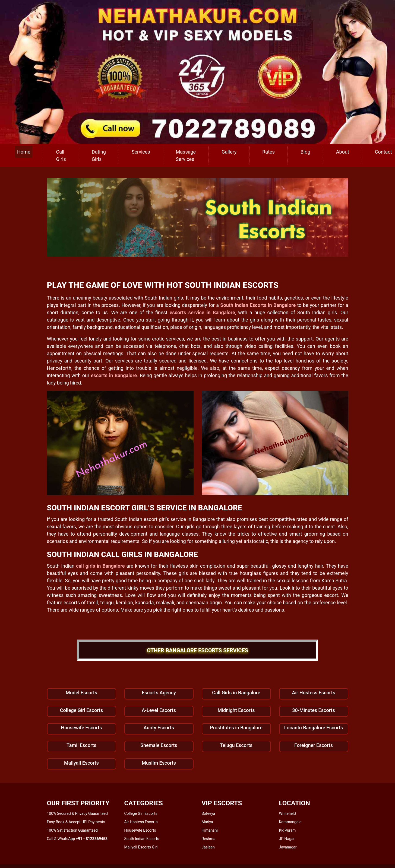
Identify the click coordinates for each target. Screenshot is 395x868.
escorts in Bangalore (114, 375)
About (343, 152)
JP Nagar (287, 839)
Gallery (229, 152)
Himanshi (210, 830)
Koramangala (290, 822)
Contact (383, 152)
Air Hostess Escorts (141, 822)
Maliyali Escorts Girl (141, 847)
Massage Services (186, 155)
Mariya (207, 822)
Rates (268, 152)
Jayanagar (288, 847)
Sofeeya (208, 813)
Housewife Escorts (140, 830)
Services (141, 152)
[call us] (197, 71)
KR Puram (287, 830)
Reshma (209, 839)
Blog (305, 152)
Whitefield (287, 813)
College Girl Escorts (141, 813)
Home (24, 152)
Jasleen (208, 847)
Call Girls (61, 155)
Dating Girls (99, 155)
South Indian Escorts (142, 839)
